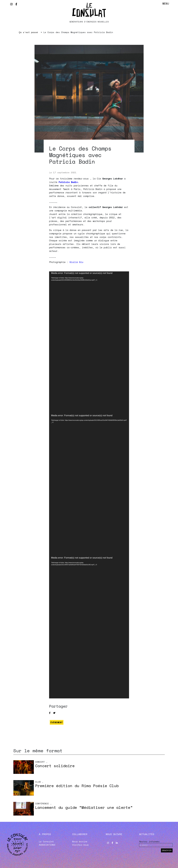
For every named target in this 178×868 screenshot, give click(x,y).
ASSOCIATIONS (47, 845)
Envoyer (167, 850)
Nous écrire (80, 841)
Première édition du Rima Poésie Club (77, 786)
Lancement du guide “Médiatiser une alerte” (84, 807)
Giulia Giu (76, 262)
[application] (89, 343)
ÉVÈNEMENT (57, 722)
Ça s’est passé (28, 32)
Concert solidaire (55, 766)
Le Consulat (46, 841)
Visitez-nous (80, 845)
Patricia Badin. (69, 182)
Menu (166, 3)
